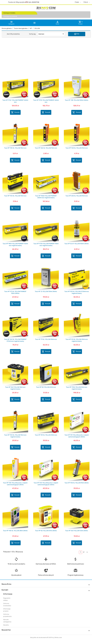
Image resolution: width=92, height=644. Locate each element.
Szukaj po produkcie (10, 16)
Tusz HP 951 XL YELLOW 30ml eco (46, 435)
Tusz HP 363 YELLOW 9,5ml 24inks (77, 531)
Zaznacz (51, 34)
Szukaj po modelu (9, 13)
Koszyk (15, 112)
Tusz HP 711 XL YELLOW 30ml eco (46, 339)
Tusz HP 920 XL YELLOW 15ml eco (77, 148)
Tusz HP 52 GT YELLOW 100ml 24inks (77, 244)
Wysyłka (6, 625)
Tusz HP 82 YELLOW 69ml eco (46, 387)
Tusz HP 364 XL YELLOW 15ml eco (46, 148)
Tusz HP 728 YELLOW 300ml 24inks (77, 100)
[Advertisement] (46, 56)
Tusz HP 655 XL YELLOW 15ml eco (77, 196)
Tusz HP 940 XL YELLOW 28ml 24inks (15, 531)
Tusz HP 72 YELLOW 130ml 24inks (46, 291)
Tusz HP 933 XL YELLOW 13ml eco (15, 196)
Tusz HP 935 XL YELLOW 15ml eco (15, 148)
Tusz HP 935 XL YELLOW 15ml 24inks (77, 483)
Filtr (77, 34)
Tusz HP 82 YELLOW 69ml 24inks (46, 531)
